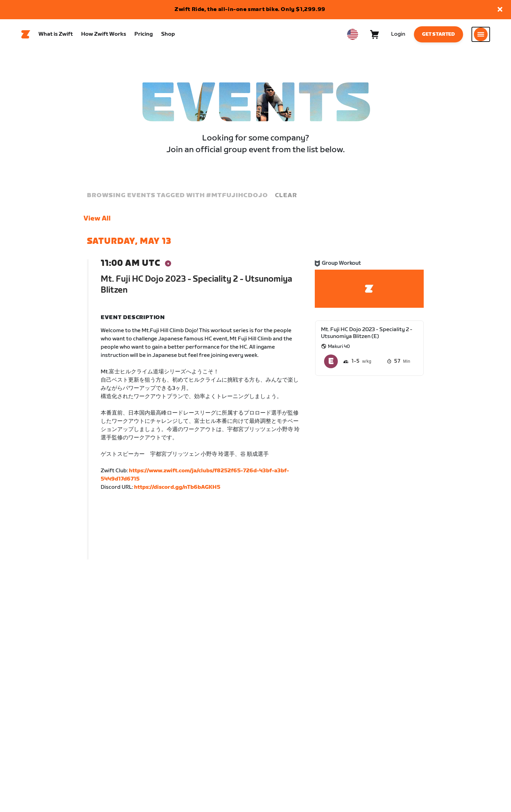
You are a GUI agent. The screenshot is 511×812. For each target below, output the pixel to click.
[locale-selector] (353, 35)
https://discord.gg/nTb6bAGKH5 (177, 488)
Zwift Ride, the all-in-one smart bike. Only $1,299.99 (250, 9)
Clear (286, 196)
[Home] (26, 35)
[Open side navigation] (481, 35)
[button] (500, 10)
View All (97, 219)
